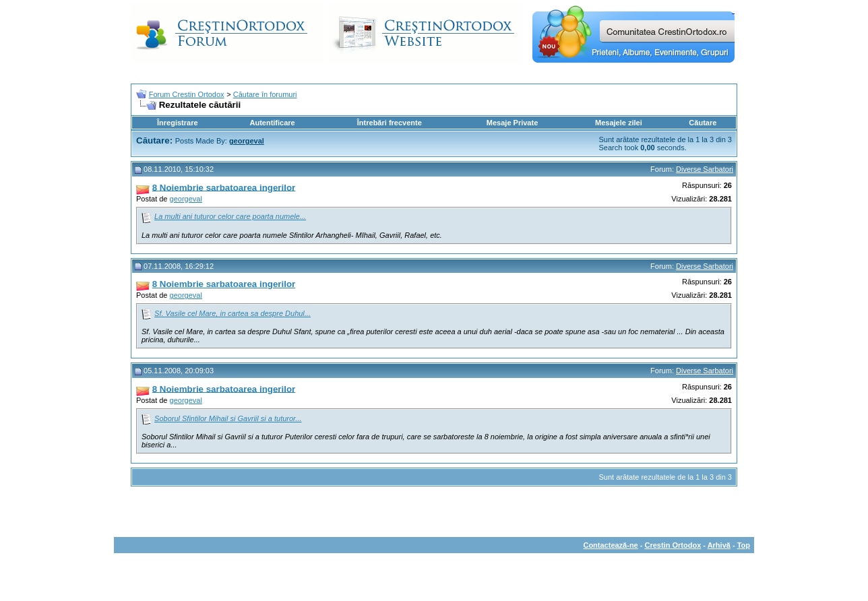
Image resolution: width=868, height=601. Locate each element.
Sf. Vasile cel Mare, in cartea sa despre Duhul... (232, 313)
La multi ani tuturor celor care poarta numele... (230, 216)
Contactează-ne (610, 545)
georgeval (186, 199)
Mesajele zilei (619, 123)
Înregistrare (178, 123)
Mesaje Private (512, 123)
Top (744, 545)
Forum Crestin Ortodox (187, 94)
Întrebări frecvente (390, 123)
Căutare (703, 123)
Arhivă (719, 545)
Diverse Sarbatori (705, 169)
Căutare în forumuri (265, 94)
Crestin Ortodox (673, 545)
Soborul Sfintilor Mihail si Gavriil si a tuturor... (228, 418)
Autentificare (272, 123)
